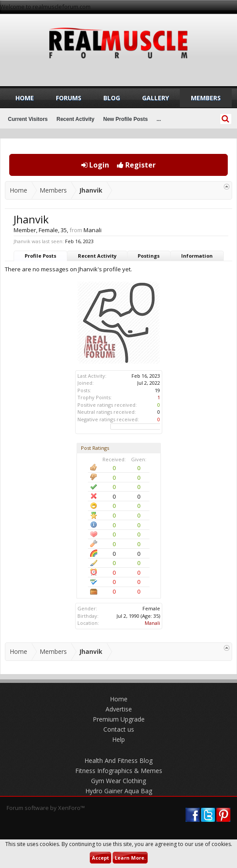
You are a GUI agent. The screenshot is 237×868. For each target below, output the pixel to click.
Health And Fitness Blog (118, 760)
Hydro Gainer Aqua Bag (119, 791)
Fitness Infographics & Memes (119, 771)
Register (136, 165)
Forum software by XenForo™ (46, 808)
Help (118, 739)
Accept (100, 858)
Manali (152, 623)
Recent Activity (97, 256)
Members (206, 98)
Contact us (119, 729)
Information (197, 256)
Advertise (119, 709)
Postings (149, 256)
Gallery (155, 98)
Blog (112, 98)
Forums (69, 98)
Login (95, 165)
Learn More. (130, 858)
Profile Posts (40, 256)
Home (25, 98)
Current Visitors (28, 119)
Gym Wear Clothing (118, 781)
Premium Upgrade (119, 719)
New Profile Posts (126, 119)
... (159, 119)
